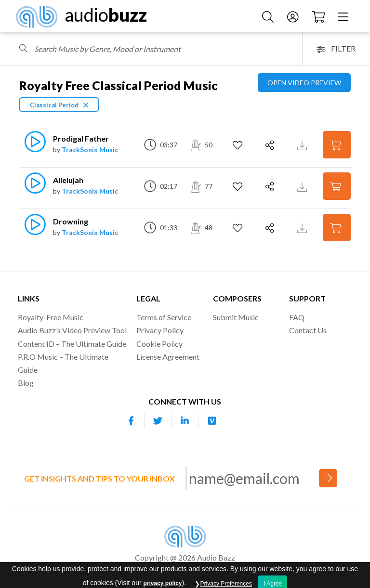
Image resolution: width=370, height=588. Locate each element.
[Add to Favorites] (239, 145)
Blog (26, 383)
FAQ (297, 317)
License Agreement (168, 357)
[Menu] (344, 16)
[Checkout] (319, 16)
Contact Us (308, 330)
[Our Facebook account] (131, 421)
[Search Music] (269, 16)
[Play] (30, 147)
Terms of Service (164, 317)
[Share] (271, 145)
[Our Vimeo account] (212, 421)
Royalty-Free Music (51, 317)
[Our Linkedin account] (185, 421)
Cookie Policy (159, 344)
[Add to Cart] (337, 145)
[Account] (294, 16)
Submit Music (236, 317)
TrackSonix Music (90, 150)
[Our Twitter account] (158, 421)
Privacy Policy (160, 330)
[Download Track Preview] (303, 145)
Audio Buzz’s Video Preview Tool (72, 330)
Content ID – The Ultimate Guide (72, 344)
